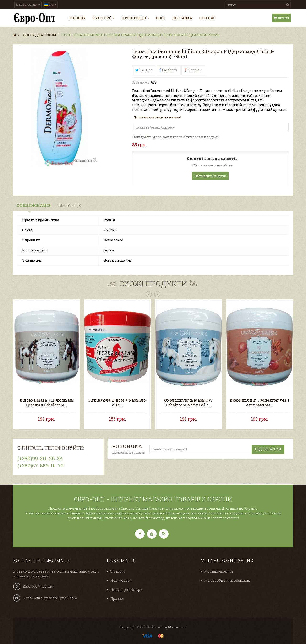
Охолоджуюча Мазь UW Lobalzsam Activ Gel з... (189, 403)
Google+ (193, 70)
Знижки (118, 571)
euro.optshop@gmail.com (56, 598)
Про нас (117, 599)
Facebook (168, 70)
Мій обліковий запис (227, 561)
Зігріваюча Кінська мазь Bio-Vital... (117, 403)
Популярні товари (126, 590)
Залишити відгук (210, 176)
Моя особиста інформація (227, 580)
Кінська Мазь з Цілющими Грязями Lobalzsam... (47, 403)
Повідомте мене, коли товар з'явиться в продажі (176, 137)
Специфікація (34, 205)
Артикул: (141, 82)
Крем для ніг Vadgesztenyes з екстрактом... (260, 403)
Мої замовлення (219, 571)
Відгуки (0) (70, 205)
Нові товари (121, 580)
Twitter (144, 70)
